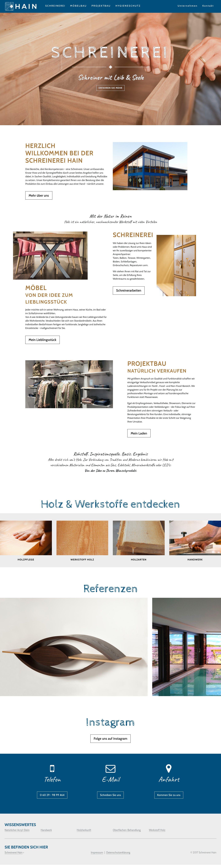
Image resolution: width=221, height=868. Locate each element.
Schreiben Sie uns (110, 797)
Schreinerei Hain (14, 856)
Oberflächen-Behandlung (127, 833)
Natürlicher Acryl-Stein (17, 833)
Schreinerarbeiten (129, 291)
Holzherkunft (84, 833)
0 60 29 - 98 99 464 (52, 797)
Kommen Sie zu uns (169, 797)
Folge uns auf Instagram (110, 739)
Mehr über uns (39, 196)
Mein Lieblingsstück (43, 340)
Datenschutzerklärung (118, 856)
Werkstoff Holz (157, 833)
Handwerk (46, 833)
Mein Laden (139, 434)
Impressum (97, 856)
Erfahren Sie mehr (110, 89)
